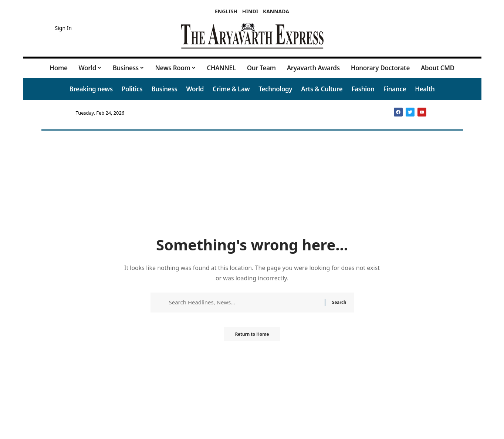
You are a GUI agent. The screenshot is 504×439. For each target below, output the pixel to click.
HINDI (250, 11)
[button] (28, 28)
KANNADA (276, 11)
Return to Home (252, 336)
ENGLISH (226, 11)
